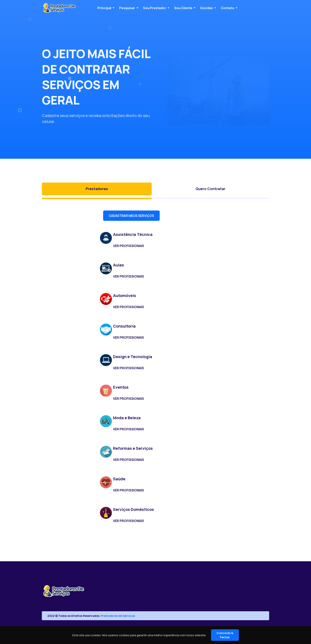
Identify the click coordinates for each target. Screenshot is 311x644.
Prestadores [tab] (97, 189)
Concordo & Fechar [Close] (225, 635)
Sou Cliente (183, 8)
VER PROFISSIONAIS (129, 246)
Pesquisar (127, 8)
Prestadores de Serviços (118, 616)
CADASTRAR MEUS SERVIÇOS (131, 216)
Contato (227, 8)
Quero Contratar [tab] (210, 189)
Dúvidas (207, 8)
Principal (104, 8)
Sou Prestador (155, 8)
